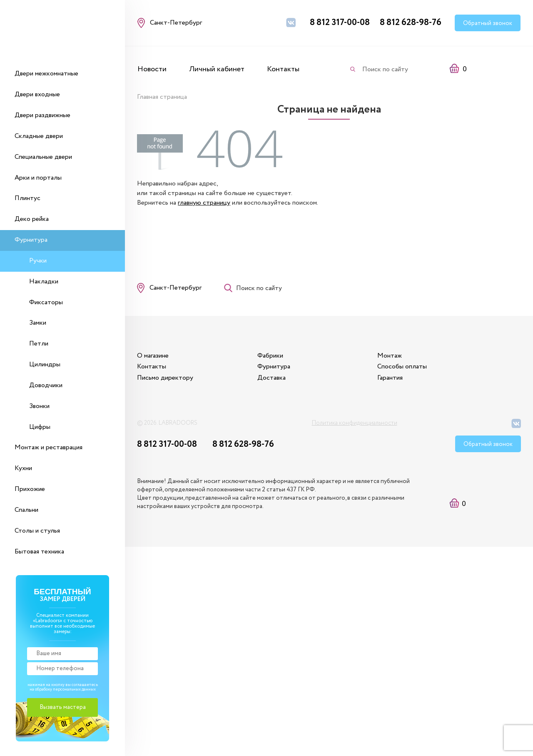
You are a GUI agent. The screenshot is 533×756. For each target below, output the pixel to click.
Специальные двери (43, 157)
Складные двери (39, 136)
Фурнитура (31, 240)
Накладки (44, 282)
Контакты (283, 69)
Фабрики (273, 359)
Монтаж (395, 359)
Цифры (40, 427)
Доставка (274, 381)
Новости (152, 69)
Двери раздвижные (42, 115)
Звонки (39, 406)
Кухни (23, 468)
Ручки (38, 261)
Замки (38, 323)
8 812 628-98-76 (411, 23)
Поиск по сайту (385, 69)
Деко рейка (32, 219)
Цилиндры (45, 364)
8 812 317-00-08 (340, 23)
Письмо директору (166, 381)
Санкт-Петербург (176, 289)
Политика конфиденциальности (355, 427)
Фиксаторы (46, 302)
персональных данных (74, 690)
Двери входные (37, 94)
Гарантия (396, 381)
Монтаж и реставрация (49, 447)
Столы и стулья (37, 531)
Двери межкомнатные (46, 74)
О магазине (153, 359)
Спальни (26, 510)
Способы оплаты (408, 370)
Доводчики (46, 385)
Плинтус (27, 198)
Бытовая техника (39, 552)
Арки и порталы (38, 178)
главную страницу (204, 202)
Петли (39, 344)
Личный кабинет (217, 69)
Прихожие (30, 489)
